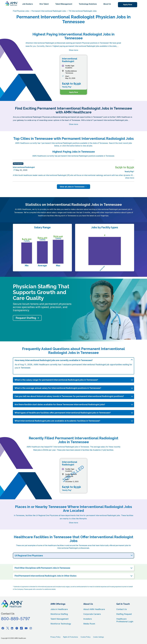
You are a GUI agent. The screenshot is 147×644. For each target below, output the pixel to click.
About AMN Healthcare (94, 609)
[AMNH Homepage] (11, 4)
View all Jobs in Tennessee (73, 187)
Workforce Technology (61, 624)
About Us (107, 4)
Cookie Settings (99, 637)
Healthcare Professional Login (125, 620)
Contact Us (121, 609)
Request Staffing (26, 318)
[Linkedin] (12, 628)
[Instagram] (31, 628)
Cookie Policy (86, 637)
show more (130, 178)
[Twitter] (8, 628)
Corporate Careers (92, 614)
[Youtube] (26, 628)
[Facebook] (3, 628)
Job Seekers (28, 4)
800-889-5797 (16, 619)
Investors (88, 619)
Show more (73, 50)
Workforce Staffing (59, 614)
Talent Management (64, 4)
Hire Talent (44, 4)
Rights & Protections (71, 637)
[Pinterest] (17, 628)
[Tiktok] (21, 628)
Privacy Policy (55, 637)
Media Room (89, 624)
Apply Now (128, 4)
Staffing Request (124, 614)
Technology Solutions (88, 4)
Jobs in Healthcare (59, 609)
